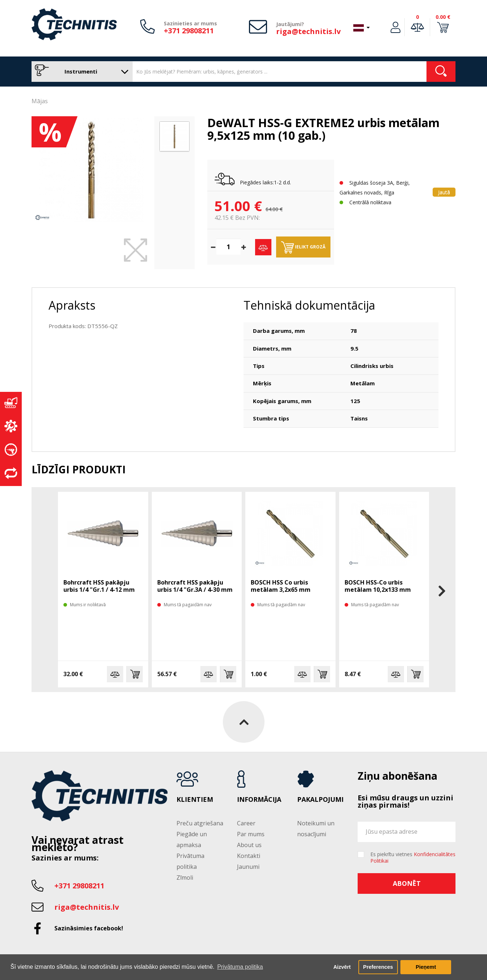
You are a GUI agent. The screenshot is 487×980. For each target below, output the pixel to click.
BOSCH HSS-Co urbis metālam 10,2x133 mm (378, 586)
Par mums (251, 834)
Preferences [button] (378, 967)
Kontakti (249, 856)
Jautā (444, 192)
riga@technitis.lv (308, 31)
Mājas (40, 101)
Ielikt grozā (303, 247)
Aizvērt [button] (342, 967)
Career (246, 823)
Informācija (259, 800)
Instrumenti (80, 72)
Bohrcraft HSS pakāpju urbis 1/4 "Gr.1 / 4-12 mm (99, 586)
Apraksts (72, 305)
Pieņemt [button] (426, 967)
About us (249, 845)
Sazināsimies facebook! (89, 928)
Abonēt (407, 883)
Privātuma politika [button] (240, 967)
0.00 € (443, 17)
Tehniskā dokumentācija (309, 305)
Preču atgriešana (200, 823)
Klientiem (195, 800)
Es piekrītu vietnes (413, 858)
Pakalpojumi (320, 800)
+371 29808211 (189, 31)
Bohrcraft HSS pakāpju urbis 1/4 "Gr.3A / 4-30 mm (195, 586)
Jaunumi (248, 867)
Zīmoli (185, 878)
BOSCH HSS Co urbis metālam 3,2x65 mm (281, 586)
